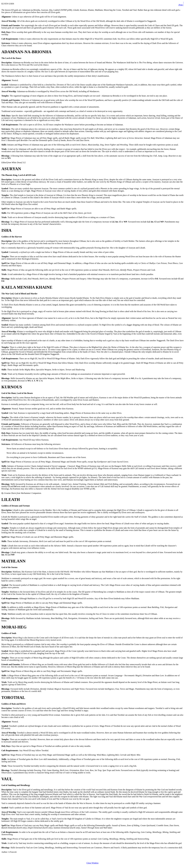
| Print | (181, 4)
